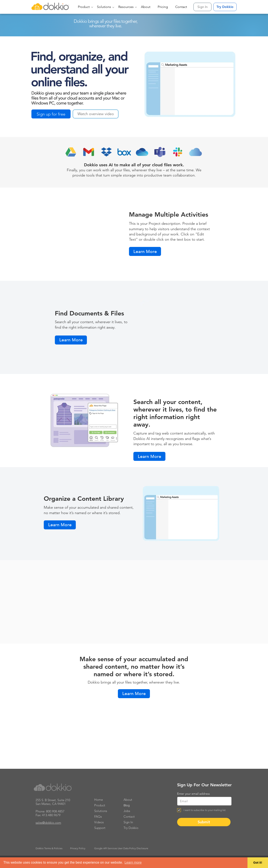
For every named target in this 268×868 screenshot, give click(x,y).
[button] (84, 7)
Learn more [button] (133, 862)
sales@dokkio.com (48, 823)
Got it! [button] (258, 863)
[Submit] (204, 822)
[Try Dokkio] (225, 7)
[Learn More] (145, 251)
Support (100, 828)
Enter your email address (193, 794)
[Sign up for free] (51, 114)
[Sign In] (202, 7)
